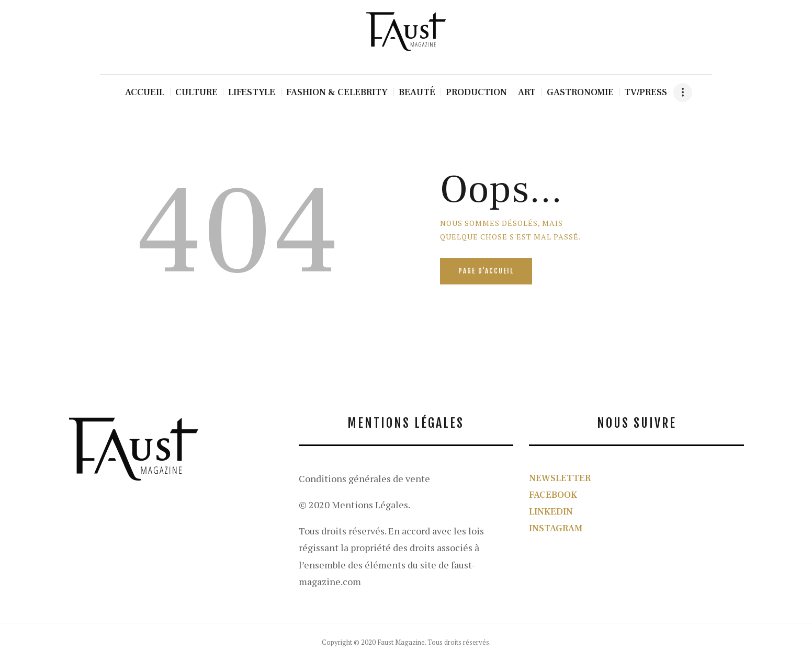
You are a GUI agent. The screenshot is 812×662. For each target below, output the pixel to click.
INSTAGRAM (556, 528)
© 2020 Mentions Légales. (354, 505)
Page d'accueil (486, 271)
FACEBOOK (553, 495)
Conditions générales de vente (364, 478)
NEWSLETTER (560, 478)
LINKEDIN (551, 512)
